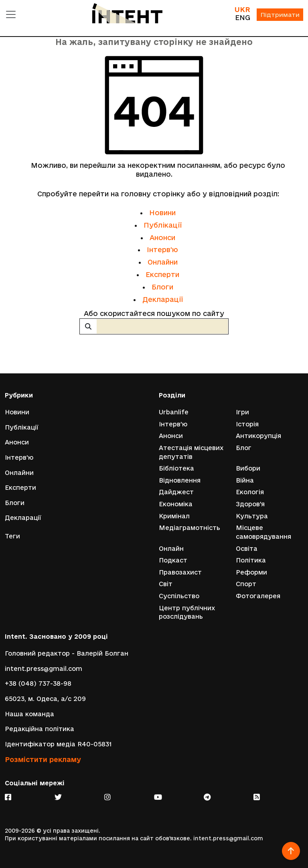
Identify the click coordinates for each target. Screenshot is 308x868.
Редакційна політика (40, 729)
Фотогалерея (258, 596)
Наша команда (29, 714)
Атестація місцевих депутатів (191, 452)
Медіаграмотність (189, 528)
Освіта (247, 549)
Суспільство (179, 596)
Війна (245, 480)
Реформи (251, 572)
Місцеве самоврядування (263, 532)
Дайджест (176, 492)
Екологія (250, 492)
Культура (252, 516)
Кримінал (174, 516)
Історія (247, 424)
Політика (251, 560)
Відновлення (180, 480)
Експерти (162, 274)
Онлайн (171, 549)
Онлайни (163, 262)
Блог (244, 448)
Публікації (163, 225)
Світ (166, 584)
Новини (162, 213)
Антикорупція (258, 436)
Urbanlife (174, 412)
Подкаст (173, 560)
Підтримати (280, 15)
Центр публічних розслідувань (187, 612)
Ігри (242, 412)
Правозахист (180, 572)
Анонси (162, 237)
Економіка (176, 504)
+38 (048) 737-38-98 (38, 684)
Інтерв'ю (162, 250)
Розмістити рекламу (43, 759)
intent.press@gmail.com (44, 669)
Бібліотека (176, 468)
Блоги (162, 287)
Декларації (163, 299)
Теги (12, 536)
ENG (243, 17)
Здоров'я (250, 504)
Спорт (246, 584)
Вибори (248, 468)
